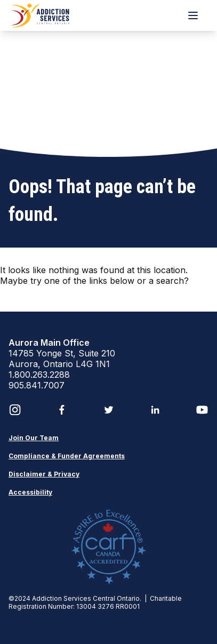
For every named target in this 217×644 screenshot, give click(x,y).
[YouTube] (202, 410)
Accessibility (30, 492)
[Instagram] (15, 410)
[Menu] (193, 15)
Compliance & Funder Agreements (67, 456)
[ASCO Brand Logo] (41, 15)
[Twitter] (109, 410)
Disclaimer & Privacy (44, 474)
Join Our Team (34, 438)
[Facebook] (62, 410)
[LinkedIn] (155, 410)
